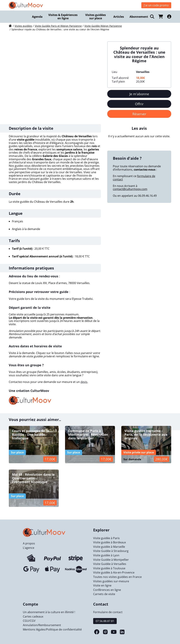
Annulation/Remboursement (42, 625)
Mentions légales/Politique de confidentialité (52, 629)
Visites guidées (23, 26)
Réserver (139, 114)
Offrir (139, 104)
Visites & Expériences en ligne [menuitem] (63, 17)
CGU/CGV (29, 621)
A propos (29, 543)
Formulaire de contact (108, 612)
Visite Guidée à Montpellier (111, 560)
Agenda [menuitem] (37, 17)
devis (84, 382)
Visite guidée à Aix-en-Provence (114, 572)
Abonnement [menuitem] (139, 17)
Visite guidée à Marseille (109, 547)
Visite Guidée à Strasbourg (111, 551)
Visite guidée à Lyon (106, 555)
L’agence (29, 548)
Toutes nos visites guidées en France (117, 577)
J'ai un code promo (156, 5)
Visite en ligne (102, 585)
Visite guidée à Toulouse (109, 568)
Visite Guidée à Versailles (110, 564)
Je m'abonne (139, 94)
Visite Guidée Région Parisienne (103, 26)
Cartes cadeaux (33, 616)
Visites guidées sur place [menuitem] (96, 17)
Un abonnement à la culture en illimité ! (49, 612)
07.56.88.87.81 (105, 621)
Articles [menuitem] (119, 17)
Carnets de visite (104, 594)
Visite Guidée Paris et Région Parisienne (58, 26)
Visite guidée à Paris (106, 538)
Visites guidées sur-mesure (111, 581)
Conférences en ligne (107, 590)
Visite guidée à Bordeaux (110, 542)
